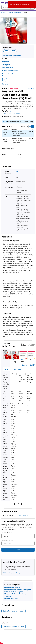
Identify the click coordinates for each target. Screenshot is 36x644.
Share (31, 88)
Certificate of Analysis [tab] (9, 516)
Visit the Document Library (12, 573)
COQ (14, 51)
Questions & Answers (6, 80)
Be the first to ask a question (13, 611)
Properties (6, 62)
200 (17, 171)
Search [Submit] (18, 550)
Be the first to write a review (14, 627)
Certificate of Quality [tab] (23, 516)
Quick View (9, 369)
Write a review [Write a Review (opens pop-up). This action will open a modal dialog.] (6, 113)
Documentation (8, 68)
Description (6, 65)
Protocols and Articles (10, 71)
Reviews (5, 84)
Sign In (5, 122)
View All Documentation (12, 55)
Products (3, 13)
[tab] (5, 13)
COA (6, 51)
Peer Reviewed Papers (7, 75)
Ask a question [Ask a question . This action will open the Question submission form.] (16, 113)
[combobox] (18, 536)
